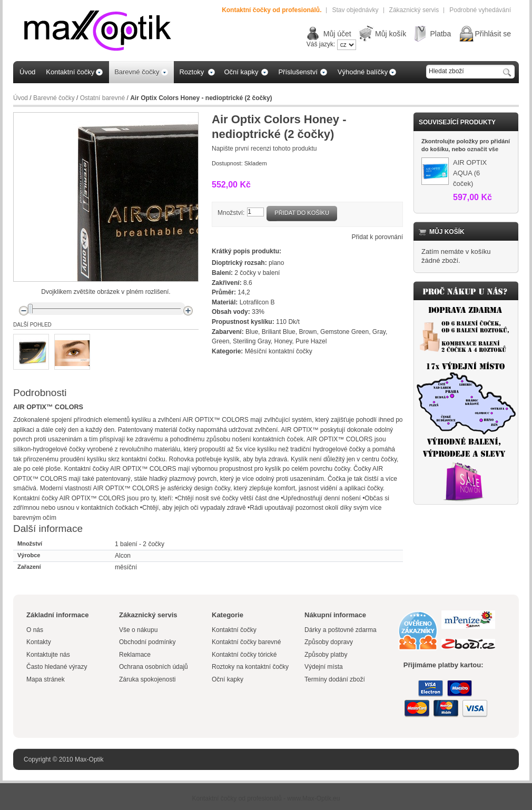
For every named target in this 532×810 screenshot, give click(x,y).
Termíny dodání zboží (335, 679)
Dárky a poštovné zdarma (341, 630)
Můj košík (391, 34)
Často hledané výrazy (57, 667)
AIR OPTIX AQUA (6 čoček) (470, 173)
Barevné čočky (54, 98)
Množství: (231, 213)
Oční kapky (228, 679)
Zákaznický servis (414, 10)
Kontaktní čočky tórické (244, 655)
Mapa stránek (46, 679)
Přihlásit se (493, 34)
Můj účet (337, 34)
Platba (440, 34)
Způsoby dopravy (329, 642)
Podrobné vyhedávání (480, 10)
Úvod (21, 98)
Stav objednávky (355, 10)
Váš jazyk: (321, 44)
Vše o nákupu (138, 630)
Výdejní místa (324, 667)
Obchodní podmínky (147, 642)
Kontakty (39, 642)
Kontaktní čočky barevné (246, 642)
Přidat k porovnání (377, 237)
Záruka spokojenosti (147, 679)
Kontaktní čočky (235, 630)
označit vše (483, 149)
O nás (35, 630)
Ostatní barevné (102, 98)
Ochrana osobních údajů (154, 667)
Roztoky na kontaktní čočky (250, 667)
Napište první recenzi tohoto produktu (264, 149)
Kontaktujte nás (48, 655)
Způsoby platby (326, 655)
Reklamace (135, 655)
